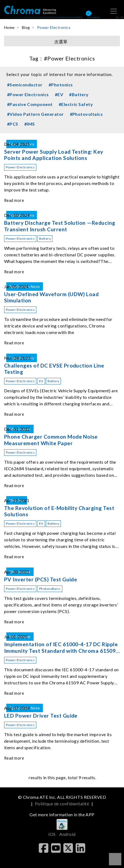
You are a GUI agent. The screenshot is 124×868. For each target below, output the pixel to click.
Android (67, 834)
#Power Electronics (28, 94)
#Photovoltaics (86, 114)
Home (9, 27)
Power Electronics (54, 27)
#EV (59, 94)
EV (41, 381)
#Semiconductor (25, 85)
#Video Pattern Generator (36, 114)
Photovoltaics (50, 589)
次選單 (61, 42)
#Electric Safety (76, 104)
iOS (52, 834)
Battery (45, 239)
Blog (26, 27)
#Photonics (61, 85)
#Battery (79, 94)
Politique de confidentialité (62, 804)
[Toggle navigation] (114, 11)
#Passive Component (30, 104)
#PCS (13, 124)
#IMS (30, 124)
